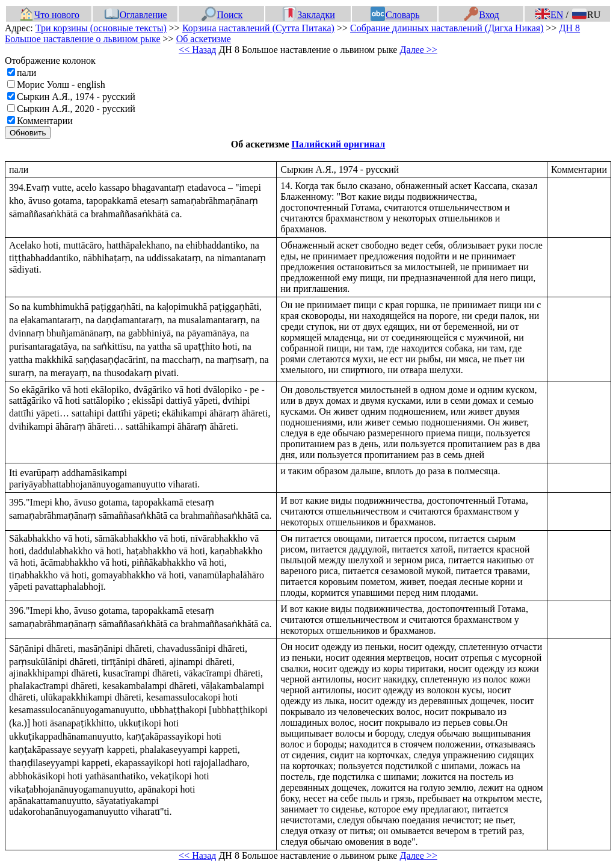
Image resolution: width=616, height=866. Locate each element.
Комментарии (45, 121)
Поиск (222, 15)
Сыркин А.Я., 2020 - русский (76, 109)
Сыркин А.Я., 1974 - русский (76, 97)
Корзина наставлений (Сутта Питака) (258, 28)
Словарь (395, 15)
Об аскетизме (204, 39)
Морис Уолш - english (61, 85)
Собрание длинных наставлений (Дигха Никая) (447, 28)
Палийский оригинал (339, 144)
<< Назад (197, 50)
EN (549, 15)
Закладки (309, 15)
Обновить (28, 133)
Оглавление (136, 15)
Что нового (49, 15)
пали (26, 73)
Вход (482, 15)
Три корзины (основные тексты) (101, 28)
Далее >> (418, 50)
